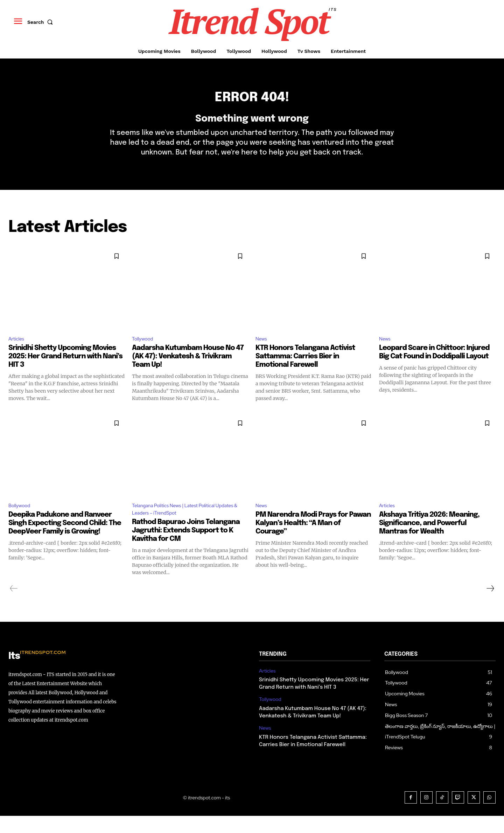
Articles (18, 352)
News (262, 352)
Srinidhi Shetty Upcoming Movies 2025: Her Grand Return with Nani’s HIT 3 (65, 370)
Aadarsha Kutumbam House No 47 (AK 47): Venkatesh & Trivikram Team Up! (188, 370)
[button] (42, 22)
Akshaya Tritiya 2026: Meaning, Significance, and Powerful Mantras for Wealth (429, 539)
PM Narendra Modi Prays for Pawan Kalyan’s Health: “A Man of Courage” (313, 539)
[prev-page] (14, 606)
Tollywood (145, 352)
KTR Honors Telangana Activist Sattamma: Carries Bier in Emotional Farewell (305, 370)
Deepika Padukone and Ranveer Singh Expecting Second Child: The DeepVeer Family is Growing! (65, 539)
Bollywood (22, 520)
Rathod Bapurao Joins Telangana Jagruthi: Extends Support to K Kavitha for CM (186, 548)
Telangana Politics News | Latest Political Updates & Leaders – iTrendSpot (182, 525)
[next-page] (490, 606)
